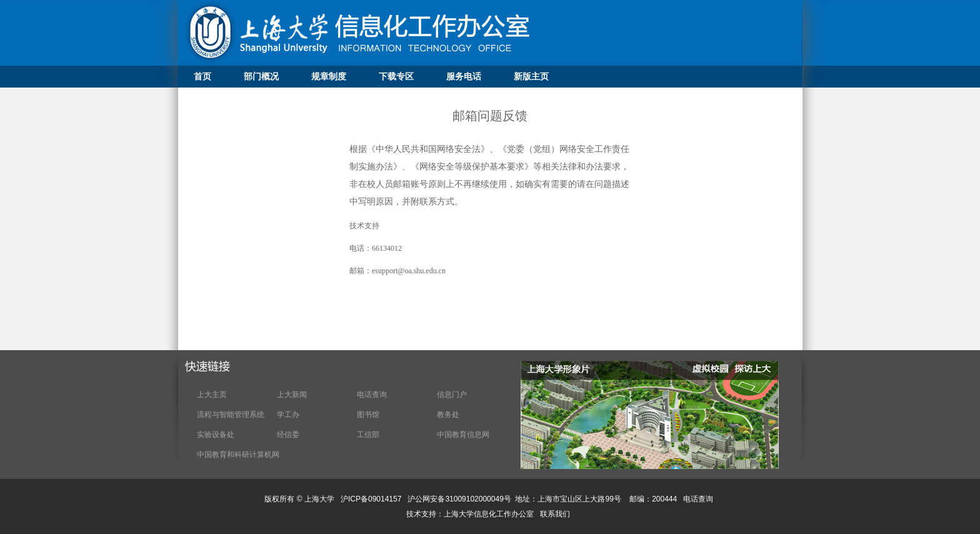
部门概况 (261, 77)
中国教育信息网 (463, 435)
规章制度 (329, 77)
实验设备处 (216, 435)
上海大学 (318, 499)
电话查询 (372, 395)
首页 (202, 77)
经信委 (288, 435)
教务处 (448, 415)
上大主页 (212, 395)
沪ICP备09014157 (372, 499)
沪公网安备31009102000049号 (459, 499)
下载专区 (396, 77)
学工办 (288, 415)
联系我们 (556, 514)
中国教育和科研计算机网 (238, 455)
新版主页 (531, 77)
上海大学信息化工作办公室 (492, 514)
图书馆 (368, 415)
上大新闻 (292, 395)
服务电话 (464, 77)
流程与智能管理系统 (231, 415)
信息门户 (452, 395)
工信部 (368, 435)
